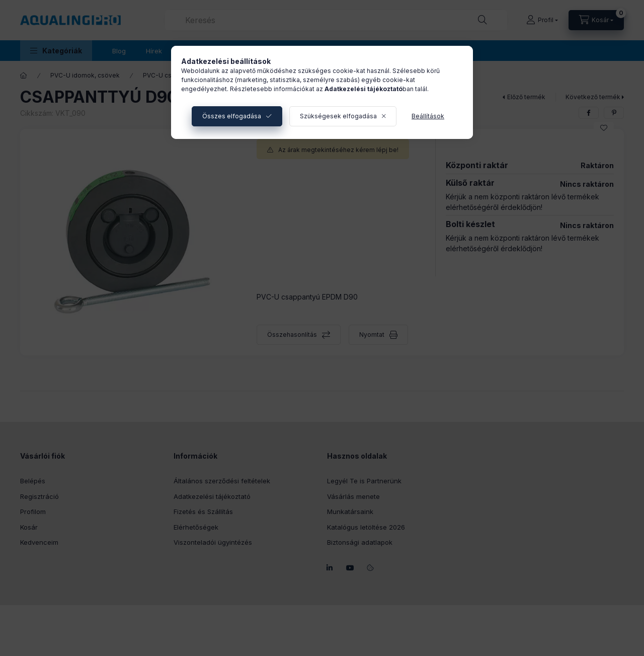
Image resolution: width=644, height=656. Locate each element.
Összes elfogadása (232, 116)
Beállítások (428, 116)
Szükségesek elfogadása (338, 116)
